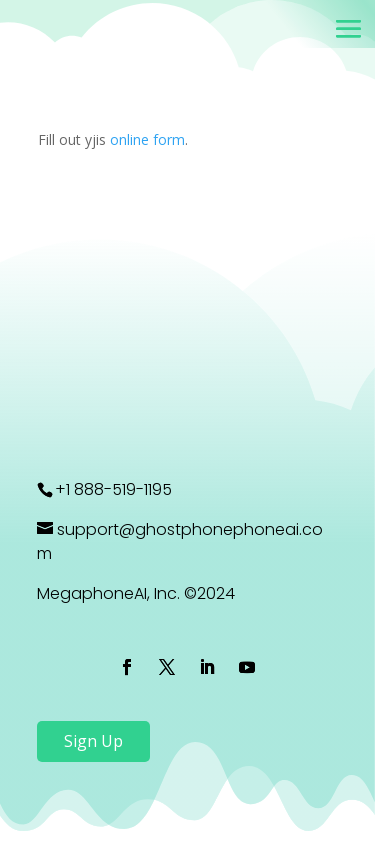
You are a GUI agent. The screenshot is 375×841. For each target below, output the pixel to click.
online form (147, 139)
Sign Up (93, 741)
